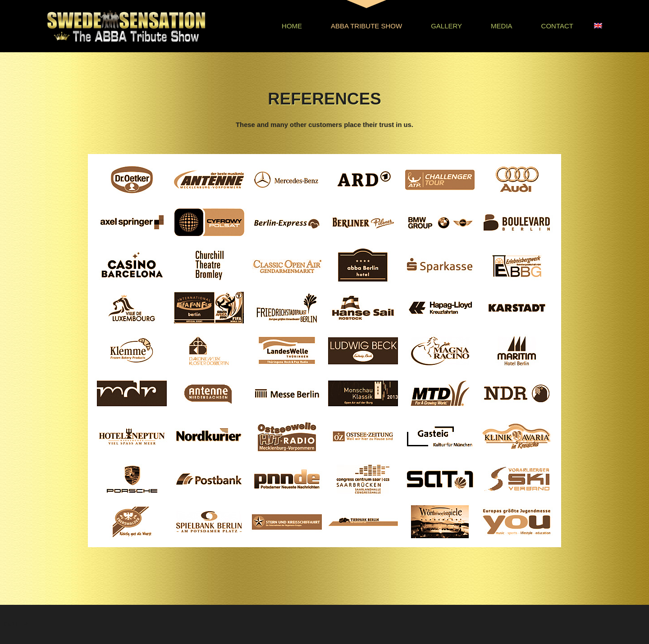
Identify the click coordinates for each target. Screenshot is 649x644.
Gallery (446, 26)
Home (292, 26)
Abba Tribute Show (366, 26)
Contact (557, 26)
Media (502, 26)
